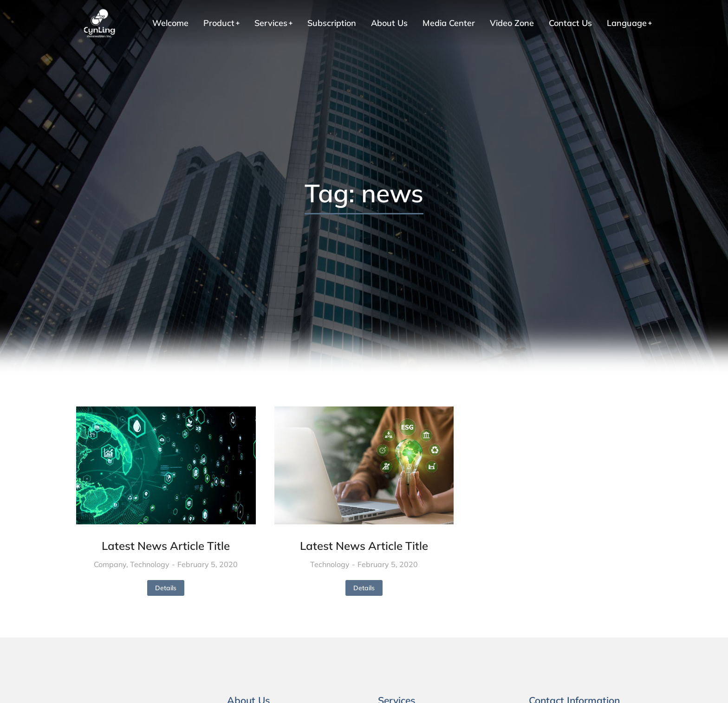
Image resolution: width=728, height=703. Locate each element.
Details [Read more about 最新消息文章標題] (166, 588)
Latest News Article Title (166, 546)
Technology (150, 564)
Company (110, 564)
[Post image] (166, 465)
